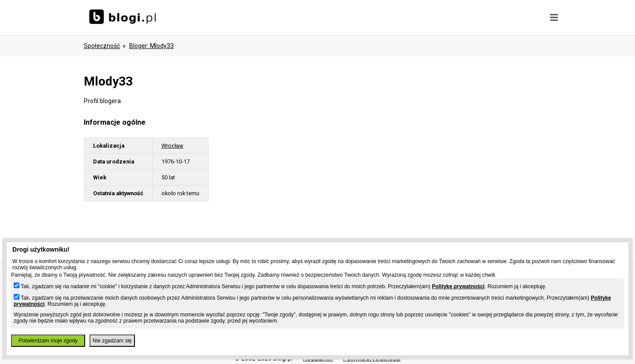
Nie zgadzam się (112, 341)
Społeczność (102, 46)
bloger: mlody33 (151, 46)
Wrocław (172, 146)
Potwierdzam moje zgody (48, 341)
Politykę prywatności (458, 286)
